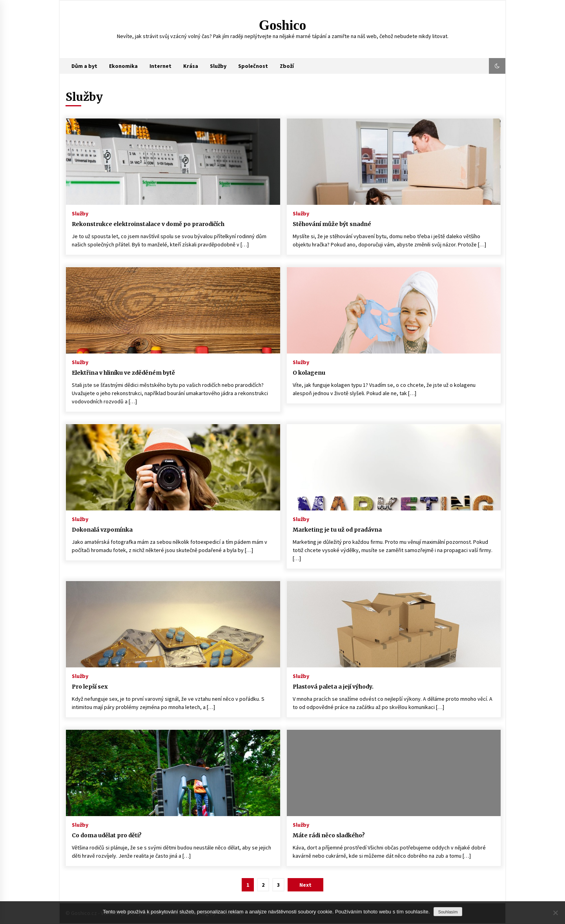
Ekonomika (123, 66)
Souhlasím (448, 912)
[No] (555, 913)
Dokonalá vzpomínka (102, 530)
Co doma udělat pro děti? (107, 835)
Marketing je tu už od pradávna (337, 530)
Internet (160, 66)
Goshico (283, 25)
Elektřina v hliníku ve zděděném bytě (123, 373)
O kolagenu (309, 373)
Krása (191, 66)
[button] (497, 66)
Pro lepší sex (90, 687)
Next (305, 885)
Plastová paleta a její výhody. (333, 687)
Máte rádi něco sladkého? (329, 835)
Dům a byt (84, 66)
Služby (218, 66)
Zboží (287, 66)
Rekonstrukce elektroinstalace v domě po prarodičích (148, 224)
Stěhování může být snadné (332, 224)
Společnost (253, 66)
